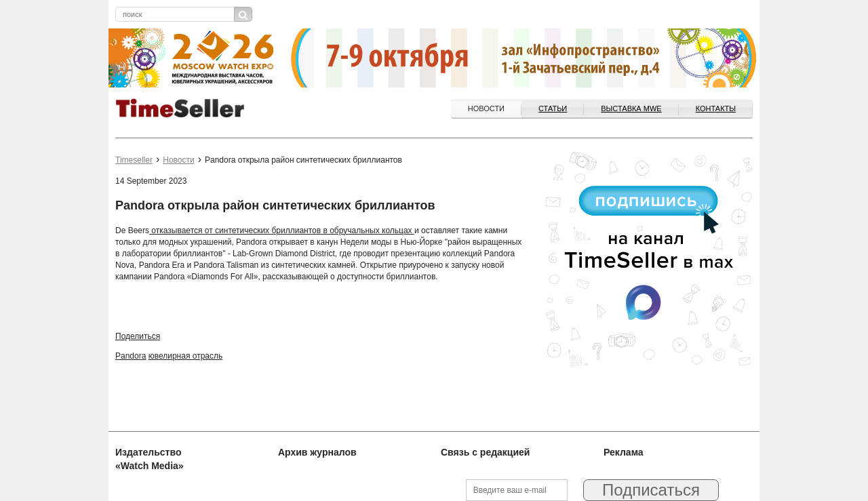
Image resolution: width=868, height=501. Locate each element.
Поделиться (138, 336)
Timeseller (134, 160)
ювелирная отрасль (186, 356)
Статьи (553, 108)
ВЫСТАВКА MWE (631, 108)
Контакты (716, 108)
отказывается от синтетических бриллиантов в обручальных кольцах (282, 231)
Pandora (131, 356)
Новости (486, 108)
